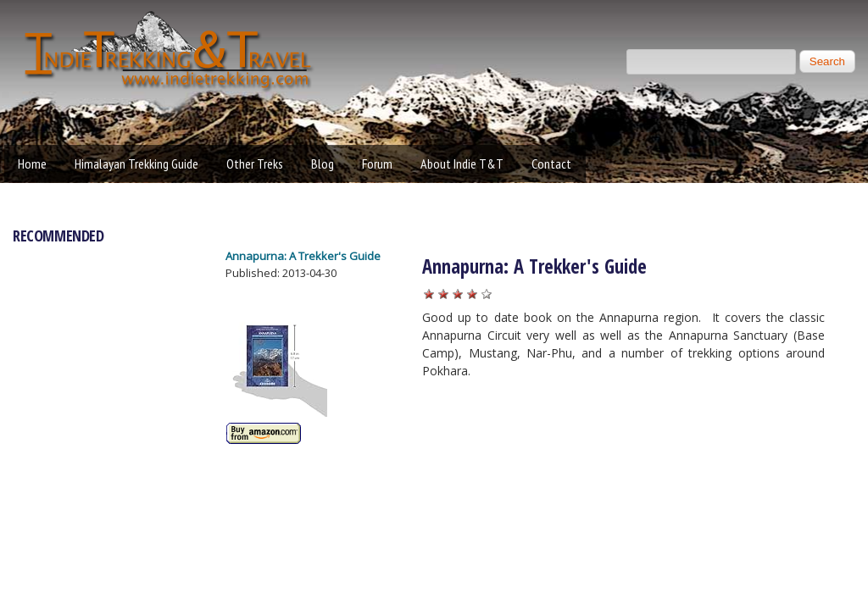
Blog (323, 164)
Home (32, 164)
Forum (377, 164)
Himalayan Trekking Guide (136, 164)
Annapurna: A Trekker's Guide (303, 256)
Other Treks (255, 164)
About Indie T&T (462, 164)
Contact (551, 164)
